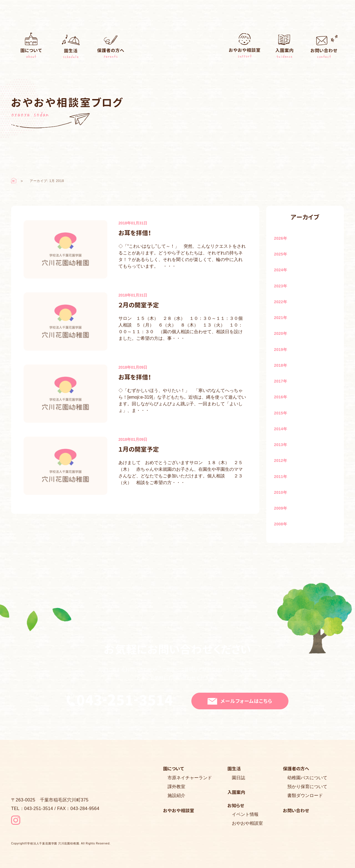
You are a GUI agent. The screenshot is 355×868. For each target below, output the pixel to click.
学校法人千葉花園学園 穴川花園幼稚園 (53, 844)
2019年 (281, 350)
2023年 (281, 286)
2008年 (281, 524)
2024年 (281, 270)
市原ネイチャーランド (190, 778)
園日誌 (239, 778)
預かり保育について (307, 787)
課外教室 (176, 787)
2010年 (281, 492)
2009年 (281, 508)
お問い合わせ (324, 47)
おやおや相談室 (245, 47)
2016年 (281, 397)
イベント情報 (245, 814)
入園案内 (284, 47)
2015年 (281, 413)
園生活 (71, 47)
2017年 (281, 381)
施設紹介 (176, 795)
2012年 (281, 460)
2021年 (281, 318)
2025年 (281, 254)
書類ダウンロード (305, 795)
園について (31, 47)
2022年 (281, 302)
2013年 (281, 445)
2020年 (281, 333)
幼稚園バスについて (307, 778)
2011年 (281, 477)
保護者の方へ (111, 47)
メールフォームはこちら (246, 701)
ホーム (14, 181)
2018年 (281, 365)
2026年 (281, 238)
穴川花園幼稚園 (178, 48)
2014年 (281, 429)
